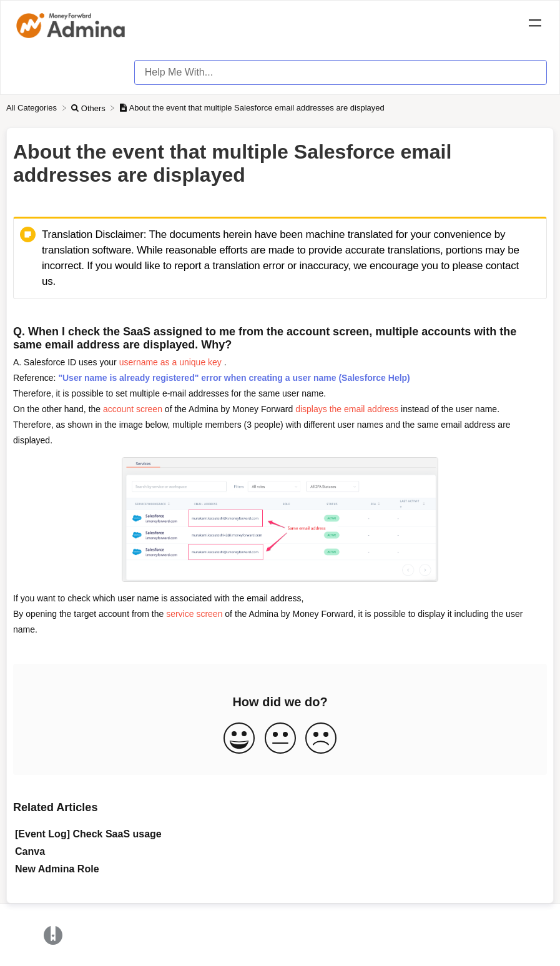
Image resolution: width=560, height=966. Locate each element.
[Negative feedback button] (321, 739)
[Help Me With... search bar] (341, 72)
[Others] (89, 108)
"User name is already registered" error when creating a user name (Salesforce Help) (234, 378)
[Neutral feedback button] (280, 739)
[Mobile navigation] (535, 25)
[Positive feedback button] (239, 739)
